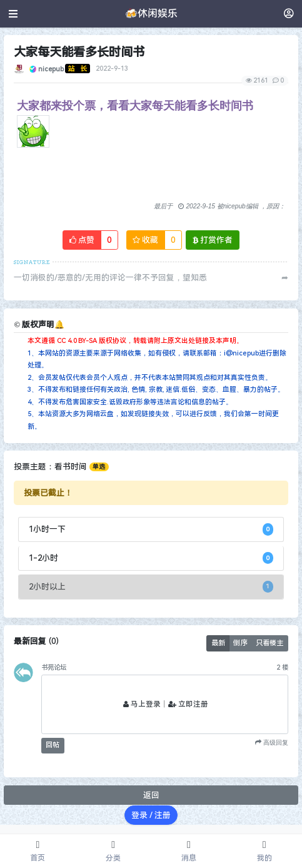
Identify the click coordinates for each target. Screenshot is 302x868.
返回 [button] (151, 795)
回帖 (53, 745)
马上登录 (142, 704)
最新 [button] (218, 643)
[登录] (289, 13)
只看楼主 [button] (269, 643)
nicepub (51, 68)
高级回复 (275, 742)
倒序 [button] (240, 643)
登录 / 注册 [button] (151, 815)
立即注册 (188, 704)
